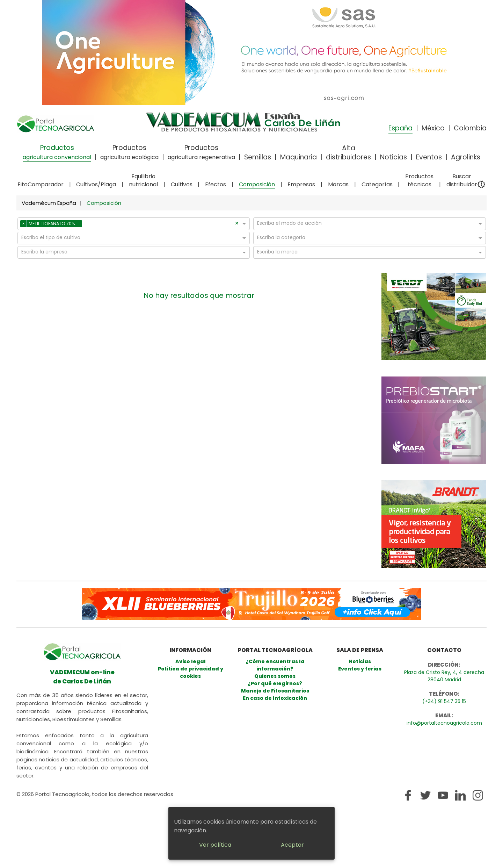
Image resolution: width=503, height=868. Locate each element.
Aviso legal (191, 661)
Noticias (393, 157)
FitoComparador (41, 184)
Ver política (215, 845)
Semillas (258, 157)
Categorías (377, 184)
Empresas (301, 184)
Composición (257, 184)
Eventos (429, 157)
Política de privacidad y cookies (191, 672)
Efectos (216, 184)
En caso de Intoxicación (275, 698)
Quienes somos (275, 676)
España (400, 128)
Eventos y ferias (360, 669)
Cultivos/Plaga (96, 184)
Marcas (338, 184)
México (433, 128)
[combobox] (159, 225)
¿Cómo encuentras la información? (275, 665)
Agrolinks (466, 157)
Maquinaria (298, 157)
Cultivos (182, 184)
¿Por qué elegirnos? (275, 683)
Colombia (470, 128)
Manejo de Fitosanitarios (275, 691)
